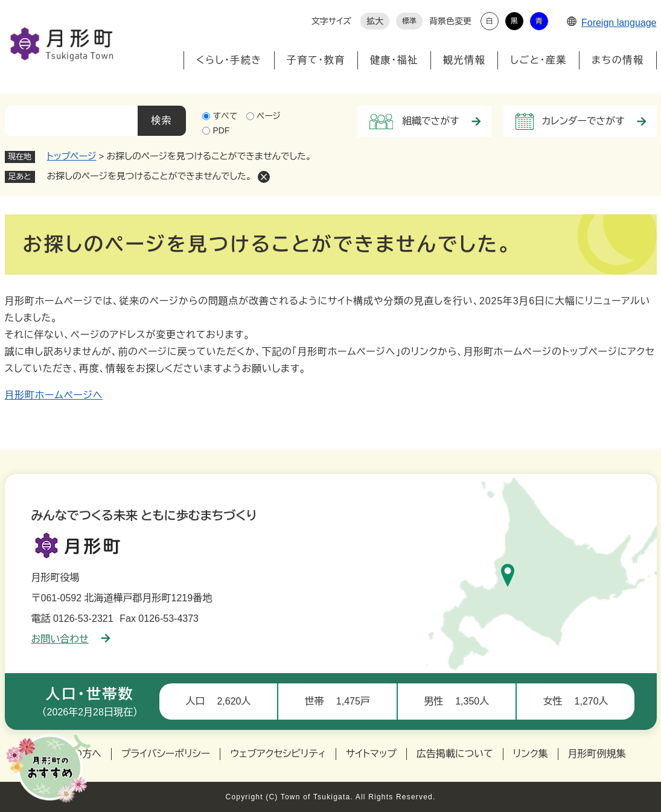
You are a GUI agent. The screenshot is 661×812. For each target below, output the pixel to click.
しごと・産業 (538, 60)
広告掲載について (455, 754)
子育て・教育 (316, 60)
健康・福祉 (394, 60)
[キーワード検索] (71, 121)
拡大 (375, 21)
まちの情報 (618, 60)
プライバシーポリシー (166, 754)
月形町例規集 (597, 754)
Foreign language (612, 23)
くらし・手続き (229, 60)
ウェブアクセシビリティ (278, 754)
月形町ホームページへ (54, 395)
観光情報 (464, 60)
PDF (221, 130)
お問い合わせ (71, 639)
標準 (409, 21)
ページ (269, 116)
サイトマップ (371, 754)
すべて (225, 116)
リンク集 (531, 754)
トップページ (72, 156)
